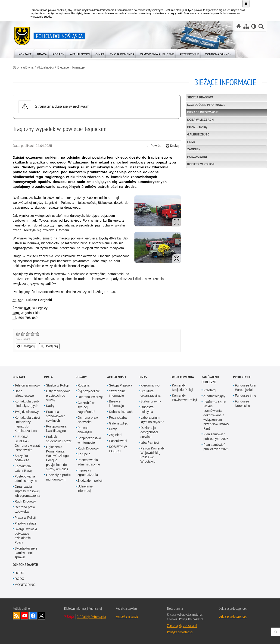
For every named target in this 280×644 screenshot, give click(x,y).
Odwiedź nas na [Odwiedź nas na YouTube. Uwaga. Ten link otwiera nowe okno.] (25, 616)
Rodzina (83, 385)
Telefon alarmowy (27, 385)
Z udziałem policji (90, 481)
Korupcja (84, 454)
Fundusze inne (246, 396)
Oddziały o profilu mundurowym (59, 477)
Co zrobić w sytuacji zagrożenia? (86, 407)
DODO (19, 573)
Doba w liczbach (200, 120)
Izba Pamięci (150, 443)
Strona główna (23, 67)
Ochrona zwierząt (90, 397)
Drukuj (173, 146)
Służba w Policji (57, 385)
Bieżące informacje (71, 67)
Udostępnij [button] (26, 346)
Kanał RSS (16, 616)
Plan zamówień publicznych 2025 (216, 436)
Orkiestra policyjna (147, 409)
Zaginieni (194, 149)
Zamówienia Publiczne (210, 380)
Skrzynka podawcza (22, 458)
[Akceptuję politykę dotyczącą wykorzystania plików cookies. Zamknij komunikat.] (246, 4)
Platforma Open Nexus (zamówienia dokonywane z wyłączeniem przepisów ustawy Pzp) (216, 415)
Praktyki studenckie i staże (59, 439)
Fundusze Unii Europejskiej (245, 388)
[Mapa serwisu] (246, 26)
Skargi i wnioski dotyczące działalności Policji (26, 536)
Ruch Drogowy (25, 501)
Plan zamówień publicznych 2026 (216, 447)
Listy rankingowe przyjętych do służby (58, 396)
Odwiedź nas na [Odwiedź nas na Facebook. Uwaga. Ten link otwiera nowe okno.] (33, 616)
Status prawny (151, 401)
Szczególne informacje (206, 105)
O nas (143, 377)
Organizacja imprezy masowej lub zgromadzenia (27, 491)
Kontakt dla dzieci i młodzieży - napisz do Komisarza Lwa (27, 424)
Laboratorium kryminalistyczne (152, 420)
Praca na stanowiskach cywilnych (56, 416)
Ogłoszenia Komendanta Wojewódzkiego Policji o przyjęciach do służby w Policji (57, 458)
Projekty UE (242, 377)
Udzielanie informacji (85, 488)
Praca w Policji (25, 517)
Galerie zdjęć (198, 135)
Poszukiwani (197, 157)
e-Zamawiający (214, 396)
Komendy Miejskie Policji (182, 388)
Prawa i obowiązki (85, 430)
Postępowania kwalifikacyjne (56, 429)
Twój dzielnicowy (27, 412)
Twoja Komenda (182, 377)
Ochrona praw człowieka (25, 509)
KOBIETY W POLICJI (201, 164)
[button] (261, 26)
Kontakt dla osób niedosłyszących (27, 404)
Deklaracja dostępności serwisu (149, 432)
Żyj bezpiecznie (89, 391)
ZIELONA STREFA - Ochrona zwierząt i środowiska (27, 443)
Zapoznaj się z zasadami (182, 625)
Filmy (191, 142)
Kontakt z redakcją (127, 616)
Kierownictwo (150, 385)
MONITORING (25, 585)
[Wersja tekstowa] (254, 26)
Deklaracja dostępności (233, 616)
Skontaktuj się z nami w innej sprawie (26, 553)
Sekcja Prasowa (200, 97)
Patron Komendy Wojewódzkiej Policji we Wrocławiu (152, 455)
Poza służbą (197, 127)
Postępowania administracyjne (26, 479)
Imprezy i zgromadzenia (88, 473)
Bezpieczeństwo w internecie (89, 440)
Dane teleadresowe (24, 393)
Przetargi (210, 390)
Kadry (50, 406)
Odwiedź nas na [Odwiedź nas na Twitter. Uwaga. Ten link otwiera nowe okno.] (41, 616)
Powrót (153, 146)
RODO (19, 579)
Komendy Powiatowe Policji (184, 398)
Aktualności (45, 67)
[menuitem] (25, 53)
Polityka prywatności (180, 632)
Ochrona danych (25, 565)
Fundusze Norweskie (242, 404)
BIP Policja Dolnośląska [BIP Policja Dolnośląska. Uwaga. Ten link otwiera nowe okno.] (91, 617)
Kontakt (19, 377)
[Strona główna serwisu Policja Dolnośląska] (239, 26)
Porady (81, 377)
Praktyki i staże (25, 523)
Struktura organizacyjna (150, 393)
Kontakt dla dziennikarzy (24, 468)
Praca (48, 377)
